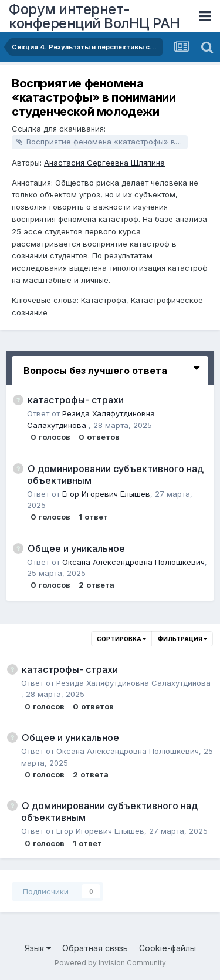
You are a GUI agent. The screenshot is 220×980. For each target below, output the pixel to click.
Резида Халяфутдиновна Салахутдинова (133, 683)
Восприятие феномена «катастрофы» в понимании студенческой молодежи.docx (107, 142)
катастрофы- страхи (76, 400)
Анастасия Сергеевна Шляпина (104, 163)
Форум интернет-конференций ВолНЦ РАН (94, 16)
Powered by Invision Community (110, 963)
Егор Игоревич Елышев (106, 494)
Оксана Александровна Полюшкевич (133, 562)
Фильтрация (182, 639)
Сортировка (121, 639)
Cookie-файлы (167, 948)
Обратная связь (95, 948)
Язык (38, 948)
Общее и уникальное (76, 548)
